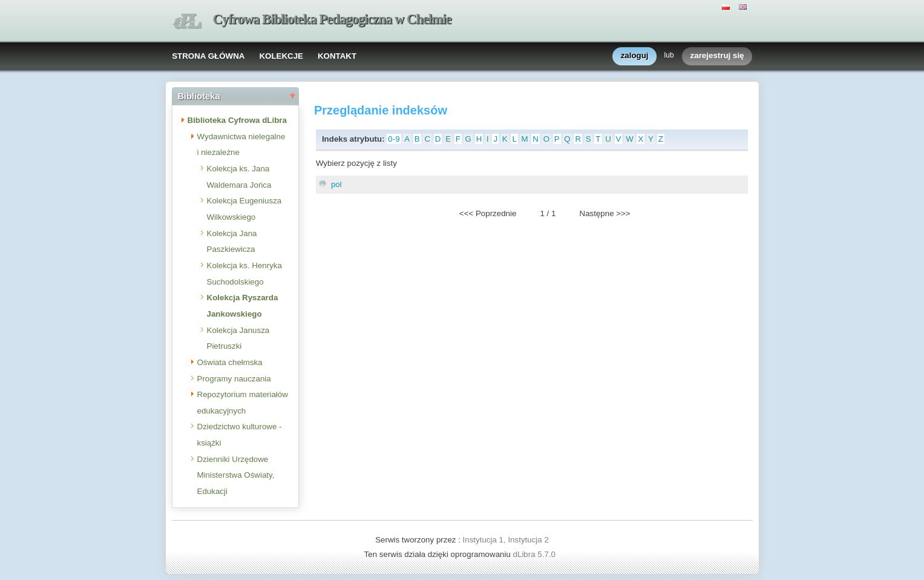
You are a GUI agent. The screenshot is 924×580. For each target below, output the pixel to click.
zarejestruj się (717, 56)
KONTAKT (337, 56)
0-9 (394, 139)
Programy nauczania (234, 379)
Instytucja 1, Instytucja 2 (506, 540)
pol (336, 184)
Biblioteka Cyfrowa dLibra (237, 120)
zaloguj (635, 56)
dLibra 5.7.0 (536, 554)
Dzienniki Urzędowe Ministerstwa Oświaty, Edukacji (236, 475)
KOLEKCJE (281, 56)
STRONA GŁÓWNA (208, 56)
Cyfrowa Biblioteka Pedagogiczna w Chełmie (332, 19)
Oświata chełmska (230, 362)
